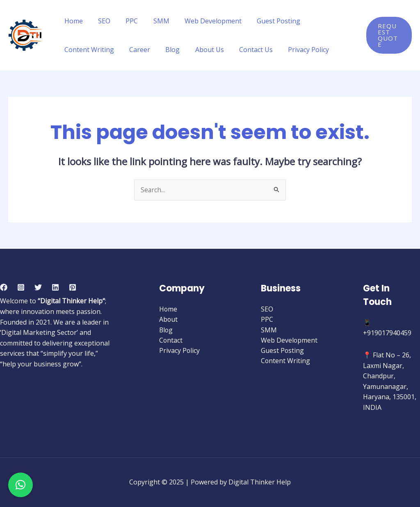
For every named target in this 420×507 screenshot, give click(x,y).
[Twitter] (38, 287)
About (169, 320)
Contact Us (246, 50)
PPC (126, 21)
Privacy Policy (297, 50)
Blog (167, 50)
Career (136, 50)
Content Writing (88, 50)
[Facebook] (4, 287)
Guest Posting (267, 21)
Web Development (203, 21)
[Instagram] (21, 287)
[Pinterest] (73, 287)
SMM (154, 21)
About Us (202, 50)
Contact (171, 341)
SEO (101, 21)
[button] (21, 485)
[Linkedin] (55, 287)
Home (72, 21)
